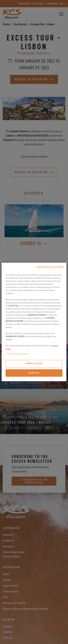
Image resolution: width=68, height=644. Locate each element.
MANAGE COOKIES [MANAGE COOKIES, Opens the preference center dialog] (34, 364)
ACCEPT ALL (34, 373)
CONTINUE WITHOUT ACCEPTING (50, 267)
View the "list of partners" (18, 354)
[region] (34, 322)
